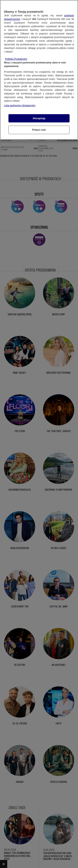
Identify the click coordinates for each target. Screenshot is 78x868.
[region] (39, 70)
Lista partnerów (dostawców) (20, 106)
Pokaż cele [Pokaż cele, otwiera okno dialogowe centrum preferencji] (39, 130)
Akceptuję (39, 118)
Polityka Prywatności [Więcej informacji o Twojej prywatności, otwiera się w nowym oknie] (16, 59)
